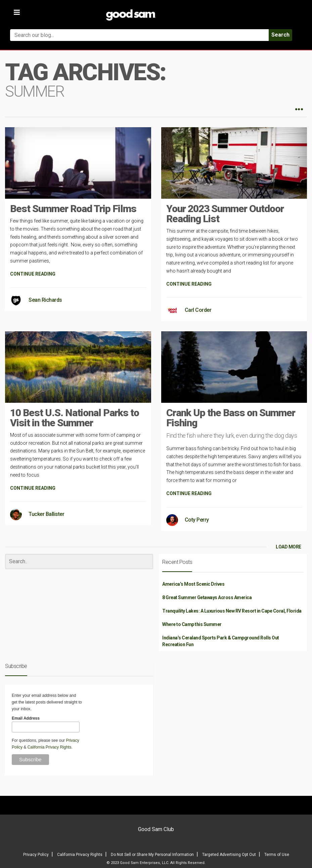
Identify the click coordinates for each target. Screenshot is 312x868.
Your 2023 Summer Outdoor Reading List (225, 214)
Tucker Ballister (46, 514)
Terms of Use (277, 855)
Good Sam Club (156, 829)
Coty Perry (197, 520)
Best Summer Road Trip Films (73, 209)
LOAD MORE (288, 547)
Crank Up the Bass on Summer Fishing (231, 418)
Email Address (26, 718)
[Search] (79, 562)
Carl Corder (198, 310)
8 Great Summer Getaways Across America (207, 597)
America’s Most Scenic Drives (193, 584)
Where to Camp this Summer (192, 624)
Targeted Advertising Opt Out (229, 855)
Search (280, 35)
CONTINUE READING (33, 274)
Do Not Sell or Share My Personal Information (152, 855)
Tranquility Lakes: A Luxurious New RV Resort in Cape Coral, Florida (232, 611)
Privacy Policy (36, 855)
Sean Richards (45, 300)
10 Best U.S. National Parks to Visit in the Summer (75, 418)
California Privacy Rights (50, 747)
